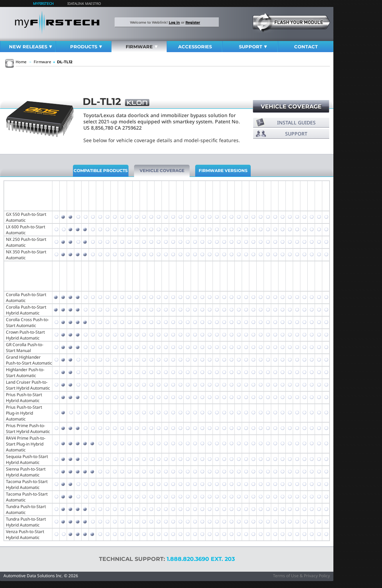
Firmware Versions (223, 170)
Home (21, 62)
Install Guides (296, 122)
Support (253, 47)
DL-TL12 (63, 62)
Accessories (195, 47)
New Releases (31, 47)
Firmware (142, 47)
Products (86, 47)
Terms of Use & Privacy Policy (301, 576)
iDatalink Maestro (84, 3)
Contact (306, 47)
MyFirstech (43, 3)
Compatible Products (101, 170)
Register (193, 22)
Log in (174, 22)
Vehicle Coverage (291, 107)
